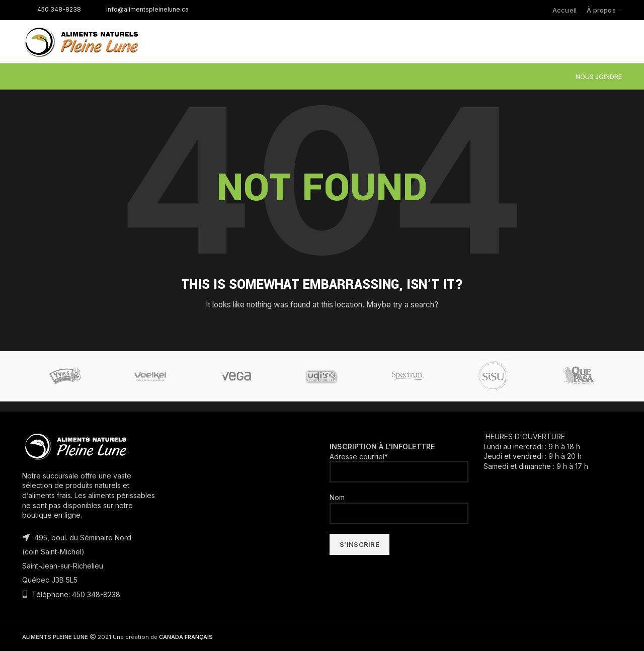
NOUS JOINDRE (599, 76)
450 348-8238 (52, 9)
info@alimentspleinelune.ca (140, 9)
